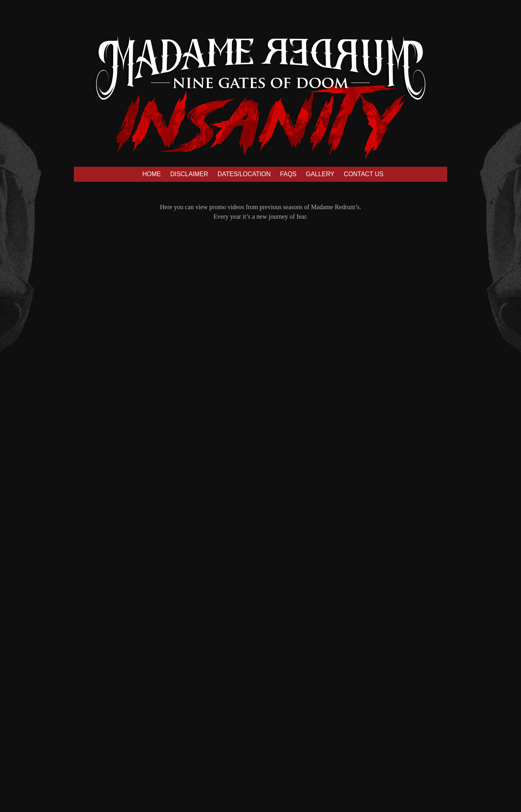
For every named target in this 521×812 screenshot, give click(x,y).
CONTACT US (364, 174)
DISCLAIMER (189, 174)
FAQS (288, 174)
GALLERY (320, 174)
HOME (151, 174)
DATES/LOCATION (244, 174)
